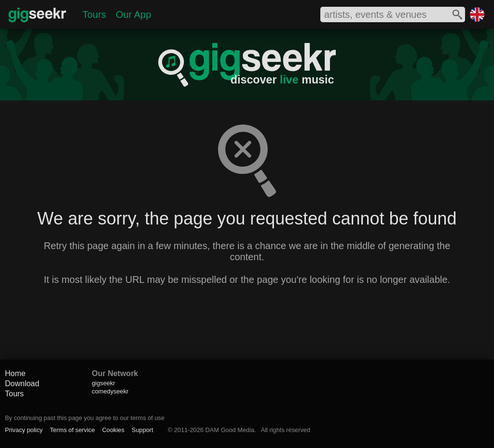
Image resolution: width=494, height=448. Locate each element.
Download (22, 384)
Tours (94, 14)
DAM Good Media (230, 430)
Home (15, 373)
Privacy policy (24, 430)
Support (143, 430)
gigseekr (103, 383)
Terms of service (72, 430)
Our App (133, 14)
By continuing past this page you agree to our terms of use (85, 418)
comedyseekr (110, 391)
